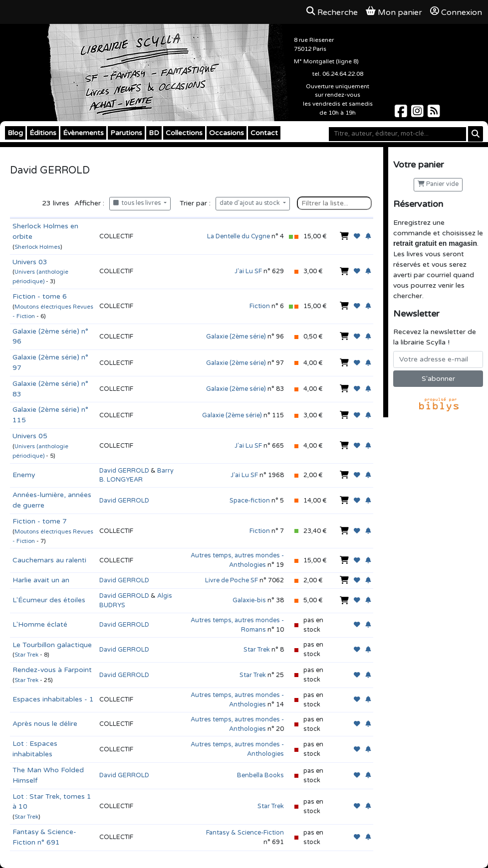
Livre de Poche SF (232, 580)
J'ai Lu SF (248, 271)
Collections (184, 133)
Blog (15, 133)
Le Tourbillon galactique (52, 645)
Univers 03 (30, 262)
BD (154, 133)
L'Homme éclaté (40, 624)
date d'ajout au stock (250, 203)
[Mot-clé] (397, 134)
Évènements (83, 133)
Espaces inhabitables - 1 (53, 699)
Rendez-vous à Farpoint (52, 670)
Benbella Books (260, 775)
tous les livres (138, 203)
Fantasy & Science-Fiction (245, 833)
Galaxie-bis (249, 600)
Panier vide (438, 184)
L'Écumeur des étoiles (49, 600)
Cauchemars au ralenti (49, 560)
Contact (264, 133)
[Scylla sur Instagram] (418, 114)
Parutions (126, 133)
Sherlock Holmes (37, 247)
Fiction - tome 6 (40, 296)
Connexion (456, 12)
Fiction (260, 306)
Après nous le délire (45, 724)
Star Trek (26, 655)
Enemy (24, 475)
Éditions (43, 133)
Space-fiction (250, 501)
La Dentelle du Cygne (239, 236)
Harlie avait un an (41, 580)
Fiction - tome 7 (40, 521)
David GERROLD (124, 471)
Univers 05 (30, 436)
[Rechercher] (476, 134)
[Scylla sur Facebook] (402, 114)
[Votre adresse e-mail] (438, 359)
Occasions (227, 133)
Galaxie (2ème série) (236, 337)
